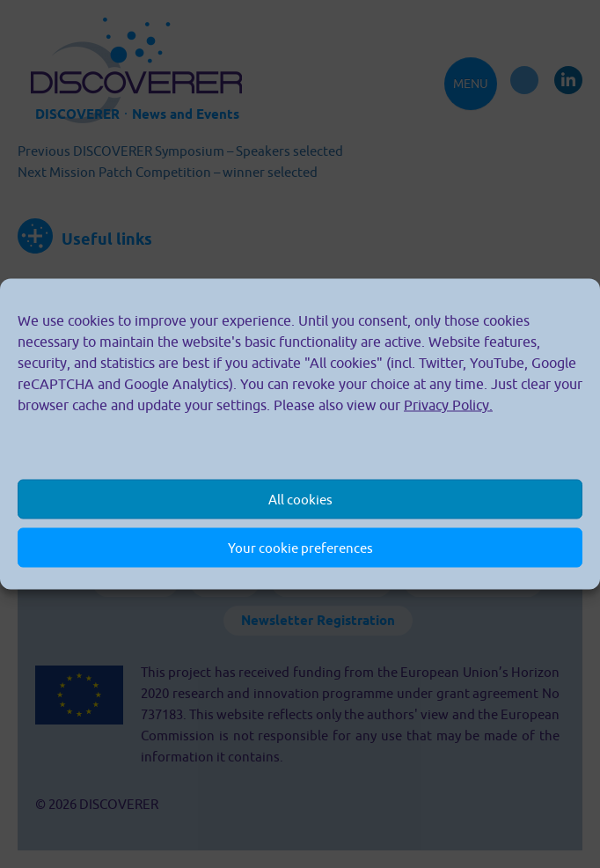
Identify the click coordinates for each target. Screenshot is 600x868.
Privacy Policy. (448, 405)
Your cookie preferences (300, 547)
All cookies (300, 499)
